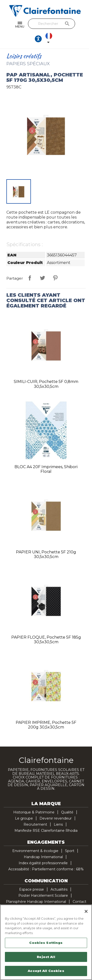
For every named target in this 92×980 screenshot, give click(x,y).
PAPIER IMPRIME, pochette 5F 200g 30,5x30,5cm (46, 725)
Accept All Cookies (46, 971)
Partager (30, 278)
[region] (46, 942)
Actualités (59, 889)
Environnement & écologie (35, 851)
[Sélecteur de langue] (51, 39)
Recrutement (35, 824)
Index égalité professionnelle (43, 863)
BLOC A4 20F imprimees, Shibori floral (46, 469)
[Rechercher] (53, 24)
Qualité (67, 812)
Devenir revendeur (56, 818)
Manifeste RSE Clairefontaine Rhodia (46, 831)
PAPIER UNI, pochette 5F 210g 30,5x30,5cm (46, 554)
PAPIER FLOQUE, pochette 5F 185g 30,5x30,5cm (46, 640)
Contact (79, 902)
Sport (70, 851)
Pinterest (55, 278)
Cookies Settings (46, 943)
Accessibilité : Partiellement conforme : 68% (46, 869)
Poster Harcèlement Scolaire (43, 896)
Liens (58, 824)
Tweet (42, 278)
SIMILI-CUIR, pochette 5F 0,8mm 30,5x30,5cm (46, 384)
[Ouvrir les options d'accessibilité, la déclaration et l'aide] (40, 39)
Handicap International (43, 857)
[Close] (86, 911)
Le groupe (24, 818)
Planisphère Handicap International (36, 902)
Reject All (46, 957)
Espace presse (32, 889)
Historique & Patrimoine (34, 812)
